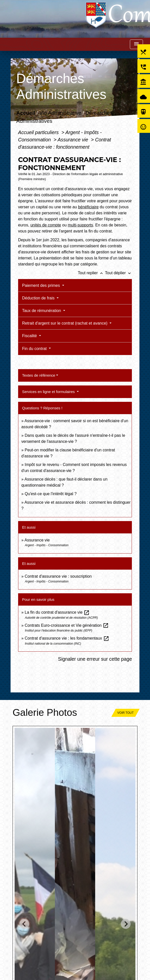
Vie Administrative (60, 113)
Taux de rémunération (42, 311)
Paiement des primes (42, 285)
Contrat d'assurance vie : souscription (58, 576)
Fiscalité (30, 336)
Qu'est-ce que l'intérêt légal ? (51, 494)
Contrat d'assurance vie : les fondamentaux (67, 638)
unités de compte (46, 225)
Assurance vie (74, 140)
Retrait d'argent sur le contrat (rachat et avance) (65, 323)
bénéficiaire (88, 207)
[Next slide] (126, 924)
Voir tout (125, 713)
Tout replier (91, 273)
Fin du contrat (35, 349)
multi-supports (80, 225)
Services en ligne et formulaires (49, 392)
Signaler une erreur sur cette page (95, 659)
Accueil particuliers (39, 132)
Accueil (26, 113)
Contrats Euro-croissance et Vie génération (67, 625)
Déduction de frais (39, 298)
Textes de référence (39, 375)
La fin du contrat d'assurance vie (57, 612)
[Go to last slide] (24, 924)
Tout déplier (118, 273)
